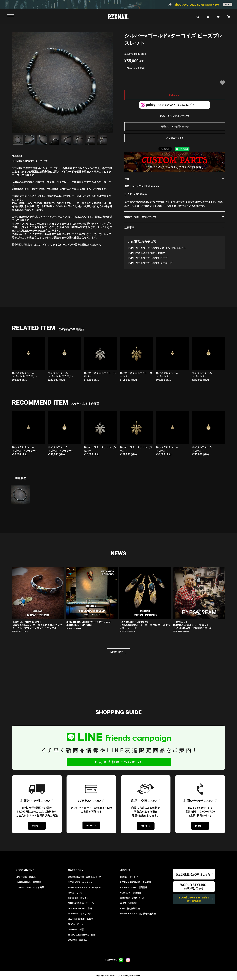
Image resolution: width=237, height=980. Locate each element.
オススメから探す (145, 253)
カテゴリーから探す (147, 248)
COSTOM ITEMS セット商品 (30, 887)
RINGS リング (75, 893)
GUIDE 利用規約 (129, 903)
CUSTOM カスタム (78, 940)
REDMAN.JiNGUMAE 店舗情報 (136, 882)
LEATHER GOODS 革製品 (81, 919)
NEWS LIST (117, 652)
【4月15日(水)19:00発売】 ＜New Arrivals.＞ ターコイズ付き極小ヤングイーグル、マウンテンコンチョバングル (37, 625)
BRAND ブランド (129, 877)
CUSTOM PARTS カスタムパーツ (84, 877)
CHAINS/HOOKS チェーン (81, 903)
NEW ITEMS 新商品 (26, 877)
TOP (130, 248)
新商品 (161, 253)
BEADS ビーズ (76, 924)
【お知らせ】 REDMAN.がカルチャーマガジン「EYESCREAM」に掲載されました (193, 625)
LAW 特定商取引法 (130, 909)
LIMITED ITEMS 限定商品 (28, 882)
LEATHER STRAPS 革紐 (80, 909)
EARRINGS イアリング (79, 914)
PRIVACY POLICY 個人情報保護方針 (138, 914)
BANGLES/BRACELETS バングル (84, 887)
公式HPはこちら (200, 875)
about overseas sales (194, 899)
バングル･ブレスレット (173, 248)
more (227, 5)
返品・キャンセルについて (175, 116)
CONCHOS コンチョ (78, 898)
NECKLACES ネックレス (80, 882)
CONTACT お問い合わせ (133, 898)
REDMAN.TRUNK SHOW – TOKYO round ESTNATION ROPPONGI (88, 624)
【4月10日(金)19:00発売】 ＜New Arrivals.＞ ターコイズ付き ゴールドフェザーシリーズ (145, 625)
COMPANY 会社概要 (131, 893)
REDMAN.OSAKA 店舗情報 (134, 887)
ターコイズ (166, 263)
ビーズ (164, 258)
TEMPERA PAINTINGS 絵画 (82, 935)
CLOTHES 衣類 (76, 929)
